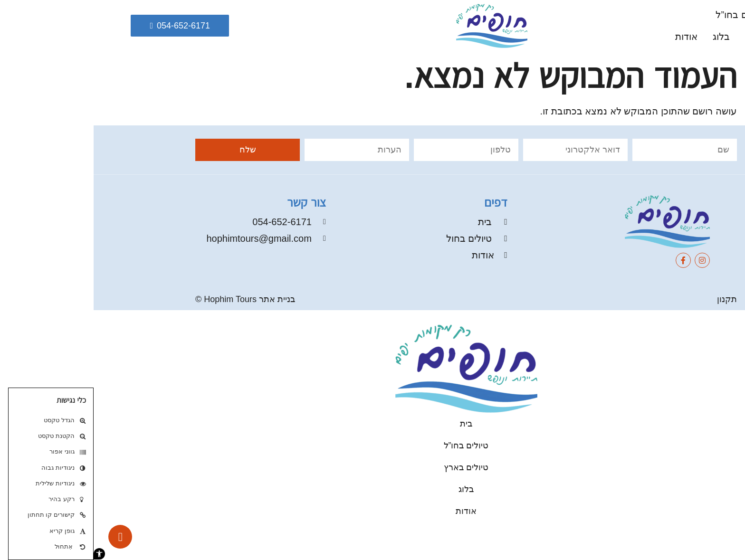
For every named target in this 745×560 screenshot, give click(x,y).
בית (693, 15)
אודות (593, 37)
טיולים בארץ (676, 37)
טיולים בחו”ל (646, 15)
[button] (6, 554)
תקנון (633, 299)
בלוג (628, 37)
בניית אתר (183, 299)
